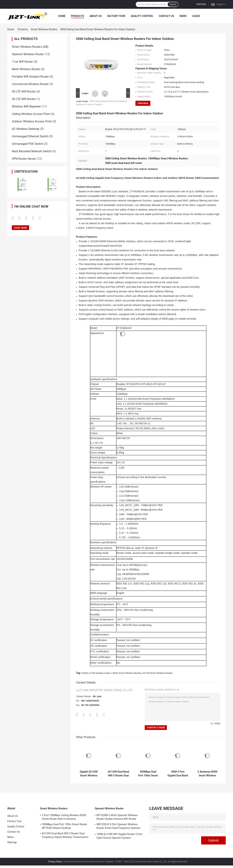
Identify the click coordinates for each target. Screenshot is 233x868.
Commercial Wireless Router (30, 84)
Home (62, 16)
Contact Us (166, 16)
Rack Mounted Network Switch (32, 151)
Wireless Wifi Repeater (26, 106)
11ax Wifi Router (22, 62)
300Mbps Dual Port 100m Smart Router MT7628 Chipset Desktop (148, 774)
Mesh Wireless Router (26, 69)
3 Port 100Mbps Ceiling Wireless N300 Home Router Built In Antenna (64, 817)
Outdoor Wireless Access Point (32, 121)
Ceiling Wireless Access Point (31, 114)
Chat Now (201, 4)
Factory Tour (116, 16)
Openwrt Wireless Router (28, 54)
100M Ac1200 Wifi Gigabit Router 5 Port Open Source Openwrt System (119, 836)
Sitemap (12, 842)
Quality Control (142, 16)
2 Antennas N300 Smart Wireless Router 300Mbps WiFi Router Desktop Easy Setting (207, 774)
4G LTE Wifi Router (24, 92)
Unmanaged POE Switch (27, 144)
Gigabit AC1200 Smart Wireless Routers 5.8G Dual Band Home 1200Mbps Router (89, 774)
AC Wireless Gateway (26, 129)
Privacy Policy (55, 862)
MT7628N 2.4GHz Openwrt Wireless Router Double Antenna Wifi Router (117, 817)
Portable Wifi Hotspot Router (30, 77)
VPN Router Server (24, 159)
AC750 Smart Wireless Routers (158, 673)
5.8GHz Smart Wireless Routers (127, 673)
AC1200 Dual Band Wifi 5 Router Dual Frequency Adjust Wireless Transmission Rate (119, 774)
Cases (196, 16)
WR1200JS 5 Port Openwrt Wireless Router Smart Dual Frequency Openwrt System (118, 827)
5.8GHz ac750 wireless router (96, 673)
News (183, 16)
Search (173, 4)
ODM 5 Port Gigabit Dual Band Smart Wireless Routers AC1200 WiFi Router (178, 774)
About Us (96, 16)
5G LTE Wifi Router (24, 99)
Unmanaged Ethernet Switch (30, 136)
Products (78, 16)
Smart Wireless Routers (44, 29)
